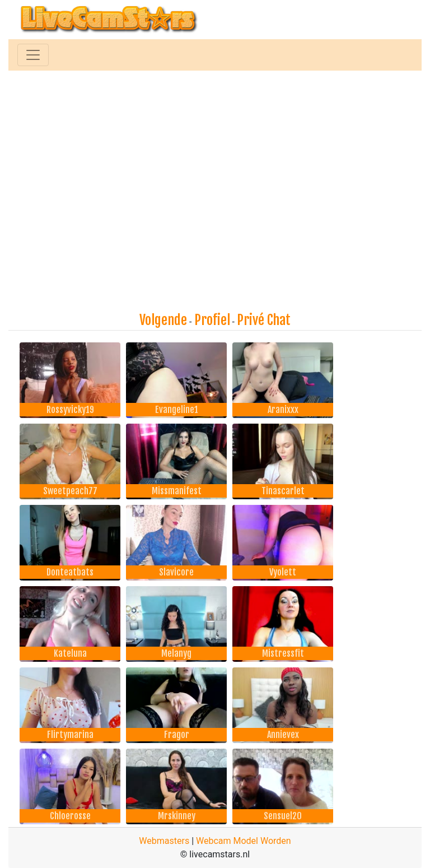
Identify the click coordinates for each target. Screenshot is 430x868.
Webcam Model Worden (244, 841)
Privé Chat (264, 320)
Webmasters (164, 841)
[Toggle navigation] (33, 55)
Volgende (163, 320)
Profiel (212, 320)
